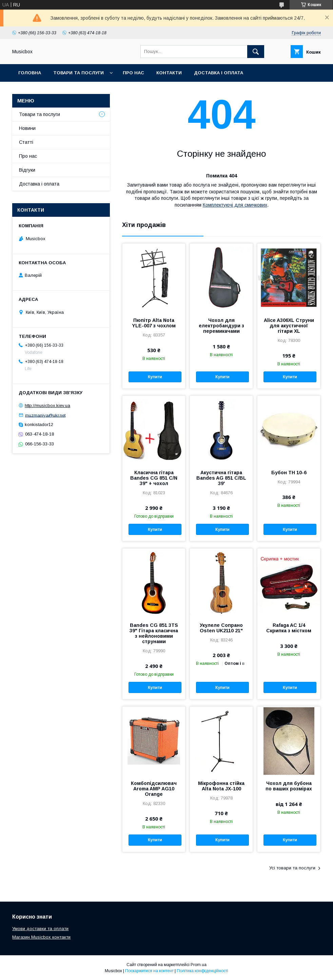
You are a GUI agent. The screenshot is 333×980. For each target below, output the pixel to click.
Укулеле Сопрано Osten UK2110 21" (221, 628)
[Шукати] (256, 52)
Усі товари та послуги (292, 868)
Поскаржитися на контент (149, 971)
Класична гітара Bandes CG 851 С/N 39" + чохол (154, 478)
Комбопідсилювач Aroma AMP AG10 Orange (154, 789)
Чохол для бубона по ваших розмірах (289, 786)
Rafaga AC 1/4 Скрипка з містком (289, 628)
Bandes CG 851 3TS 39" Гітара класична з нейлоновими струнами (154, 633)
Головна (30, 73)
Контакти (169, 73)
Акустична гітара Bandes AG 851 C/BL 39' (221, 478)
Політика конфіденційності (202, 971)
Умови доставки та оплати (40, 929)
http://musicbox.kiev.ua (47, 406)
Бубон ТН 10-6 (289, 473)
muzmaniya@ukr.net (45, 415)
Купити (155, 377)
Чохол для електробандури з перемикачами (221, 326)
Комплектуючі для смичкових (235, 205)
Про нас (133, 73)
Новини (27, 128)
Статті (26, 142)
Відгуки (27, 170)
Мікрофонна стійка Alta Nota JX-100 (221, 786)
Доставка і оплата (219, 73)
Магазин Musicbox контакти (41, 937)
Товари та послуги (79, 73)
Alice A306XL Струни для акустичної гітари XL (289, 326)
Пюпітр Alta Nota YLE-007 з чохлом (154, 323)
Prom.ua (199, 965)
